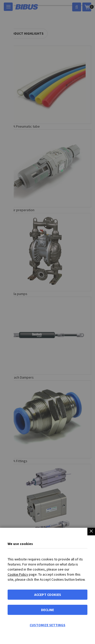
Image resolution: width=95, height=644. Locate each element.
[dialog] (48, 322)
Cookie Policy (18, 574)
